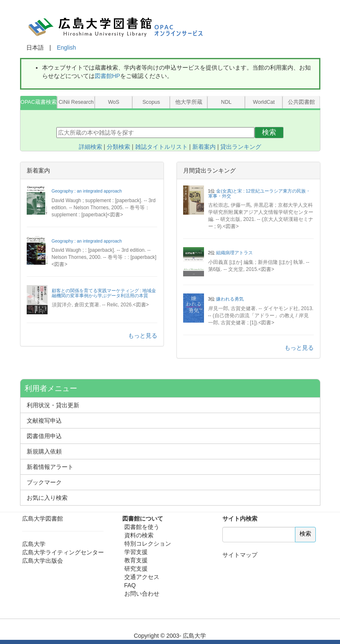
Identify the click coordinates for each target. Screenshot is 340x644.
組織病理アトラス (234, 253)
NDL (226, 102)
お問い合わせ (142, 594)
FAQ (130, 585)
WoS (114, 102)
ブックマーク (44, 482)
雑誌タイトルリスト (161, 147)
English (66, 48)
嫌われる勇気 (230, 299)
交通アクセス (142, 577)
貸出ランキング (241, 147)
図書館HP (107, 76)
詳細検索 (91, 147)
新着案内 (204, 147)
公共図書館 (301, 102)
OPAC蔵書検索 (39, 102)
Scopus (151, 102)
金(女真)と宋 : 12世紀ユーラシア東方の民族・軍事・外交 (259, 193)
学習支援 (136, 552)
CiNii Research (76, 102)
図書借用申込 (44, 436)
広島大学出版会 (43, 561)
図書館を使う (142, 527)
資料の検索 (139, 535)
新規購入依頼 (44, 451)
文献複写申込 (44, 421)
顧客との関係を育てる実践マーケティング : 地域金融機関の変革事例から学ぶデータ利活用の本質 (104, 293)
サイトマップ (240, 555)
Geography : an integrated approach (87, 191)
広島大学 (34, 544)
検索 (269, 132)
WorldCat (264, 102)
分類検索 (118, 147)
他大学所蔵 (189, 102)
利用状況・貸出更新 (53, 405)
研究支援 (136, 569)
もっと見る (143, 336)
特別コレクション (148, 544)
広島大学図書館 (43, 519)
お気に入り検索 (47, 498)
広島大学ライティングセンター (63, 552)
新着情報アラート (50, 467)
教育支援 (136, 560)
